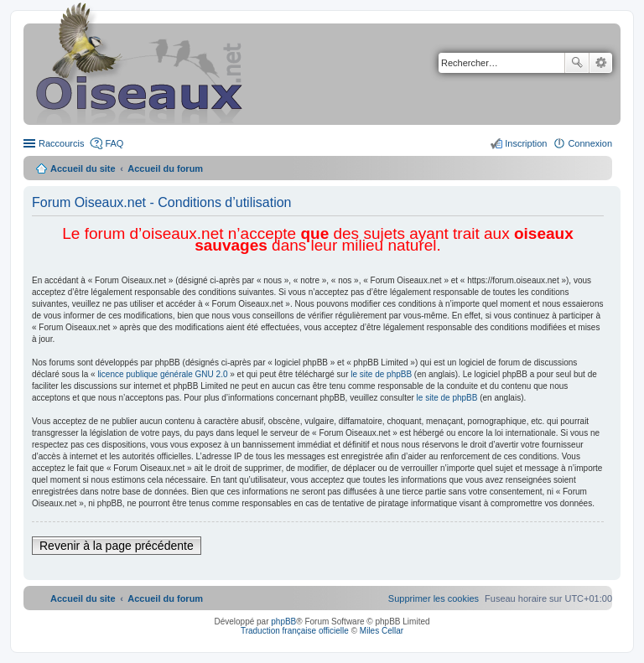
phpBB (283, 622)
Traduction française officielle (295, 631)
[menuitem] (434, 598)
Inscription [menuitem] (526, 143)
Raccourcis (61, 143)
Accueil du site (83, 168)
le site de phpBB (381, 374)
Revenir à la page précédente (117, 546)
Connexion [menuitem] (590, 143)
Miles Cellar (382, 631)
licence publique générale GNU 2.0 (162, 374)
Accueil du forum (165, 168)
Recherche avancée (601, 63)
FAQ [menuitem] (114, 143)
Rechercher (577, 63)
